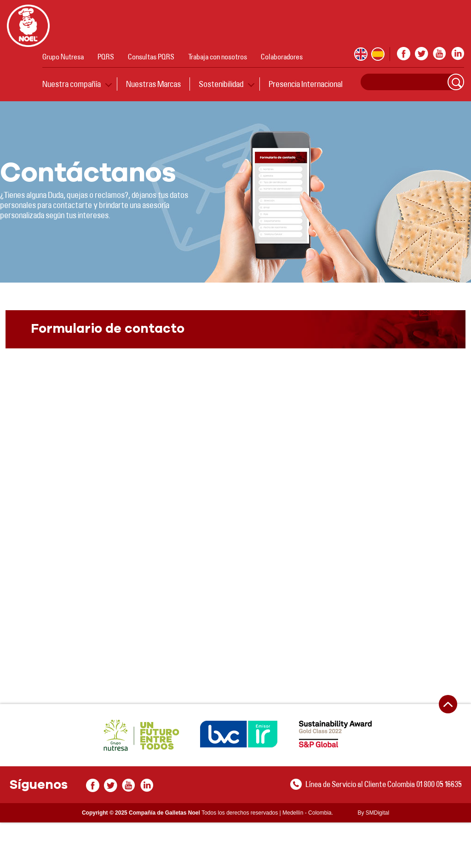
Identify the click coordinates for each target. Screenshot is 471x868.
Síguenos (38, 785)
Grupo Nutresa (63, 57)
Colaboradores (282, 57)
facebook (404, 54)
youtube (439, 54)
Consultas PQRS (151, 57)
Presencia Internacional (306, 84)
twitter (422, 54)
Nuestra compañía (72, 84)
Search (456, 82)
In (457, 54)
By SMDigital (373, 813)
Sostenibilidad (221, 84)
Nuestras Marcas (153, 84)
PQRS (106, 57)
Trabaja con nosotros (218, 57)
